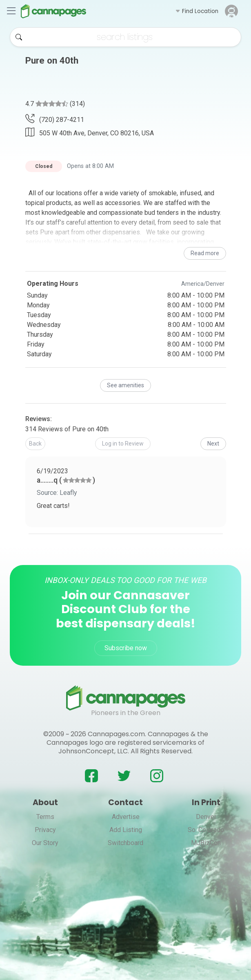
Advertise (126, 817)
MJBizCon (206, 843)
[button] (197, 11)
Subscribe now (126, 648)
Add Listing (126, 830)
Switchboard (125, 843)
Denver (206, 817)
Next (213, 444)
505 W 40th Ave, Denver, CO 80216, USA (90, 132)
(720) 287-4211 (55, 120)
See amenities (125, 385)
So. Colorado (206, 830)
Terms (45, 817)
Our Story (45, 843)
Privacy (45, 830)
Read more (205, 253)
